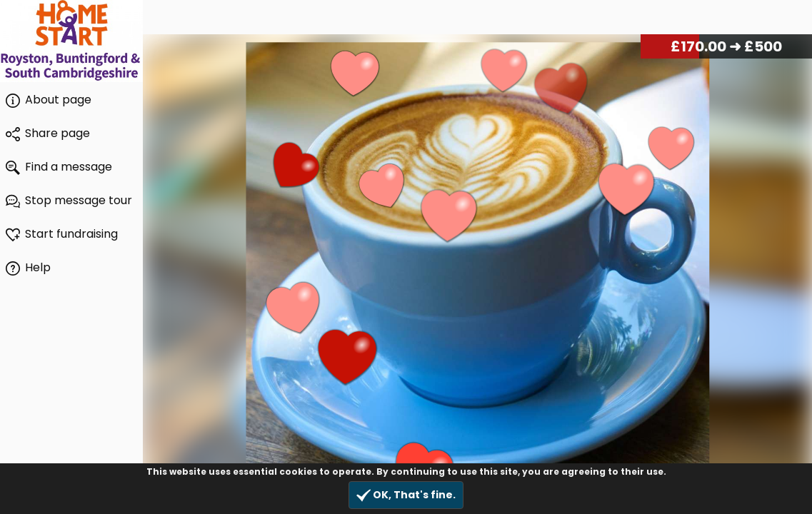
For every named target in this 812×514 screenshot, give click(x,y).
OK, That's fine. (406, 495)
